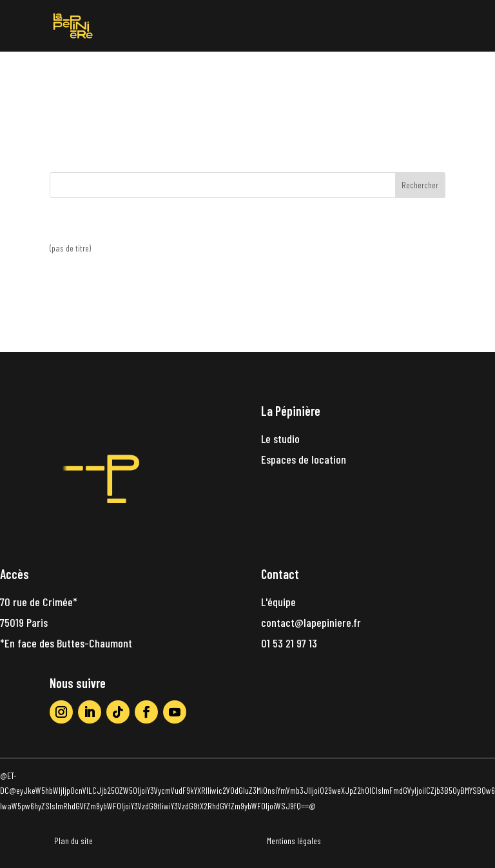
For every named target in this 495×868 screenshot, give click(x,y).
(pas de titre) (70, 248)
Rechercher (420, 185)
